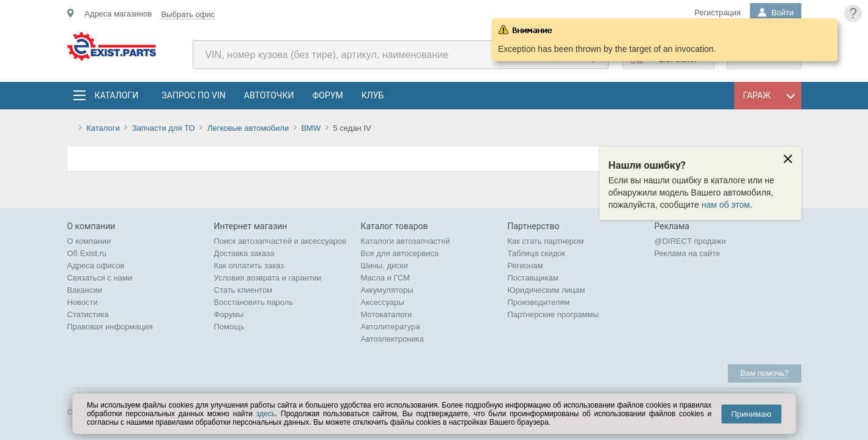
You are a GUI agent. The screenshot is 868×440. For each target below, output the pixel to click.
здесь (266, 414)
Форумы (229, 314)
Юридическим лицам (547, 290)
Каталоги (116, 95)
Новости (83, 302)
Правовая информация (110, 327)
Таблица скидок (537, 253)
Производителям (539, 302)
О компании (89, 241)
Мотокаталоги (387, 314)
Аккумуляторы (387, 290)
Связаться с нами (100, 278)
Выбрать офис (188, 14)
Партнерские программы (553, 314)
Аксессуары (383, 302)
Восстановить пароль (254, 302)
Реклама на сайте (688, 253)
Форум (327, 95)
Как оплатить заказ (249, 266)
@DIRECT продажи (690, 241)
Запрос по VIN (194, 95)
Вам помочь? (764, 373)
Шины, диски (384, 266)
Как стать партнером (546, 241)
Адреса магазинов (118, 14)
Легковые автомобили (248, 128)
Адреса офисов (96, 266)
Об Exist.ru (87, 253)
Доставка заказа (244, 253)
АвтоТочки (269, 95)
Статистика (88, 314)
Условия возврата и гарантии (268, 278)
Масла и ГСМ (386, 278)
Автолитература (391, 327)
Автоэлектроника (392, 339)
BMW (311, 128)
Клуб (373, 95)
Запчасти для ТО (164, 128)
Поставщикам (533, 278)
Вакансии (85, 290)
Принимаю (751, 414)
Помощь (229, 327)
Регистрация (718, 13)
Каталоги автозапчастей (406, 241)
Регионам (525, 266)
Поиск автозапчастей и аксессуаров (280, 241)
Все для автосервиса (400, 253)
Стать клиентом (243, 290)
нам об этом (726, 205)
